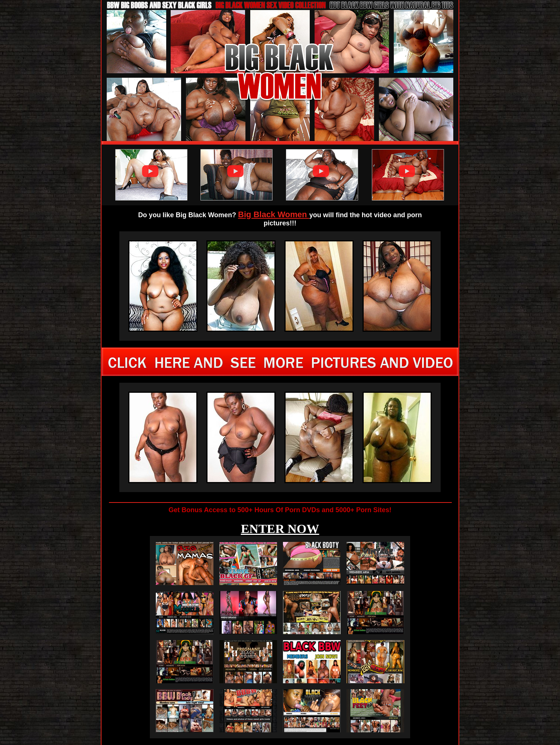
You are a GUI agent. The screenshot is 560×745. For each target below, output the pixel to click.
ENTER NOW (280, 529)
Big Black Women (274, 214)
